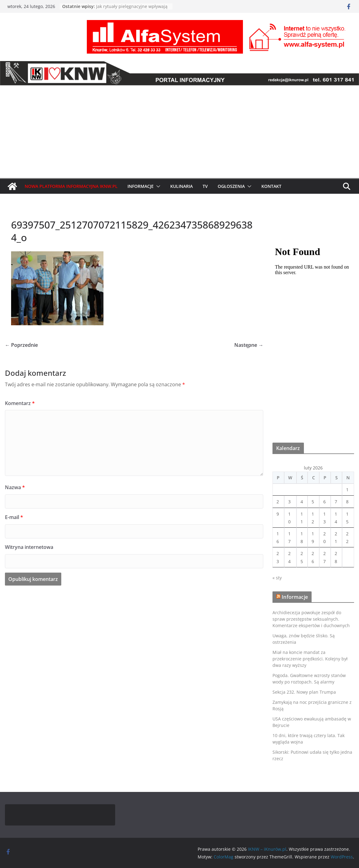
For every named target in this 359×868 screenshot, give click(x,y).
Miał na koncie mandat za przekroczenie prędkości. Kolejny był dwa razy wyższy (310, 659)
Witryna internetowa (29, 547)
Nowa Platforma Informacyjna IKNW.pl (71, 186)
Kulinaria (182, 186)
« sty (277, 578)
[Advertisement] (179, 132)
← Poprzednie (21, 345)
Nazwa (15, 487)
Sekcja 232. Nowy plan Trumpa (304, 692)
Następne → (249, 345)
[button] (157, 186)
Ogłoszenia (231, 186)
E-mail (14, 517)
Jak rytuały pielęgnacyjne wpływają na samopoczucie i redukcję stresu (132, 9)
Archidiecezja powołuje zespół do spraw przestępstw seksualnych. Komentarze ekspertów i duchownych (311, 619)
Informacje (141, 186)
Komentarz (20, 403)
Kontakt (271, 186)
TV (205, 186)
